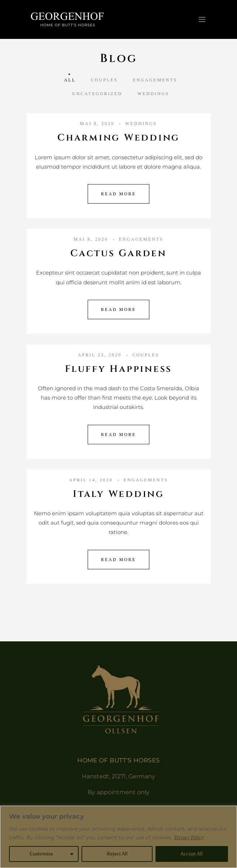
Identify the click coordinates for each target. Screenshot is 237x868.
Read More (118, 194)
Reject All (117, 854)
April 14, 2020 (91, 480)
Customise (41, 854)
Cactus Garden (118, 253)
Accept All (192, 854)
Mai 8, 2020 (97, 124)
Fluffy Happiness (118, 369)
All (70, 80)
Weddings (153, 94)
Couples (104, 80)
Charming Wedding (118, 138)
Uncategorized (97, 94)
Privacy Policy (189, 838)
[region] (118, 837)
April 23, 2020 (100, 355)
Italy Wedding (118, 494)
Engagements (155, 80)
